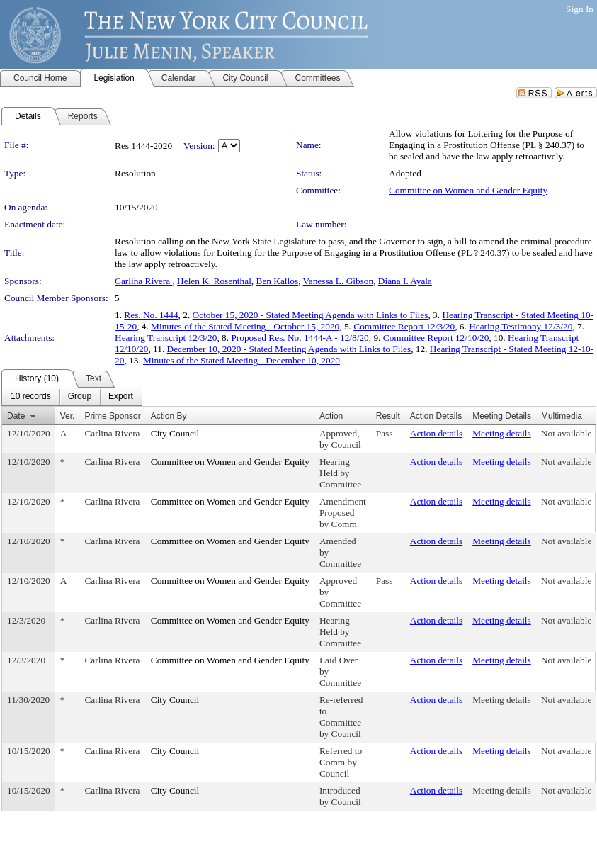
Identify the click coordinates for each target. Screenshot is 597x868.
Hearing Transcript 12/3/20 (166, 338)
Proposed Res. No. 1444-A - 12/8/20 (300, 338)
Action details (436, 433)
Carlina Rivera (143, 281)
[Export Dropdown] (121, 397)
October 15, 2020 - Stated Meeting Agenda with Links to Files (311, 315)
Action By (169, 416)
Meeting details (502, 433)
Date (16, 416)
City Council (175, 433)
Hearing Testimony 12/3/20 (521, 326)
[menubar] (72, 397)
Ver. (68, 416)
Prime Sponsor (112, 416)
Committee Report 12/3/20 (404, 326)
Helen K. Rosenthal (214, 281)
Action (331, 416)
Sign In (580, 9)
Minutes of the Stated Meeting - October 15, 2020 (245, 326)
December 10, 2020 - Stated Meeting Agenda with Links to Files (289, 349)
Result (388, 416)
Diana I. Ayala (405, 281)
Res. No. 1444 (151, 315)
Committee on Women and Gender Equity (468, 190)
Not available (566, 433)
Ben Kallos (278, 281)
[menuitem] (31, 397)
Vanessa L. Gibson (339, 281)
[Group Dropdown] (80, 397)
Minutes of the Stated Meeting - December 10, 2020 (241, 360)
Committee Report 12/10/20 (436, 338)
